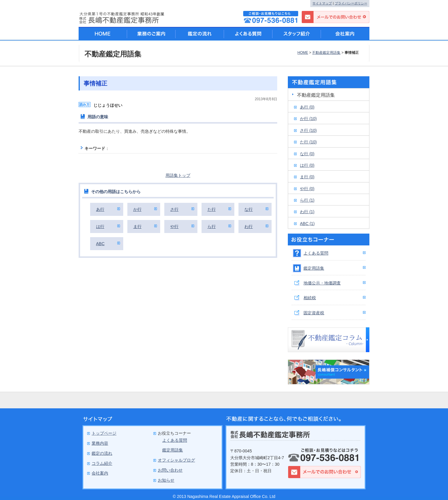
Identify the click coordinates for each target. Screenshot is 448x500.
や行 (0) (307, 189)
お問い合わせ (170, 470)
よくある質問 (316, 253)
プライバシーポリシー (351, 3)
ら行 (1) (307, 200)
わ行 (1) (307, 212)
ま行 (137, 226)
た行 (212, 209)
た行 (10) (308, 142)
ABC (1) (307, 224)
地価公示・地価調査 (322, 283)
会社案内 (345, 34)
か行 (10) (308, 119)
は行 (100, 226)
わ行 (249, 226)
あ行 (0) (307, 107)
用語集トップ (178, 175)
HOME (303, 53)
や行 (174, 226)
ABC (100, 244)
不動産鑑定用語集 (326, 53)
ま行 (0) (307, 177)
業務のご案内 (151, 34)
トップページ (104, 433)
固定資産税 (314, 313)
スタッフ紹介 (297, 34)
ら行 (212, 226)
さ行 (174, 209)
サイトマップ (322, 3)
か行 (137, 209)
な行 (249, 209)
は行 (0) (307, 165)
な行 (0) (307, 154)
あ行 (100, 209)
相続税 (310, 298)
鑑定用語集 (314, 268)
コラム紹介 (102, 463)
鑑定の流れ (200, 34)
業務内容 (100, 443)
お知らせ (166, 480)
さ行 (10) (308, 130)
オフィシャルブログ (176, 460)
